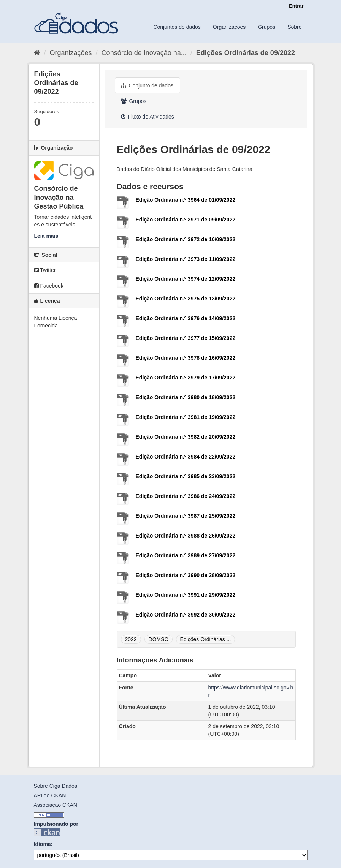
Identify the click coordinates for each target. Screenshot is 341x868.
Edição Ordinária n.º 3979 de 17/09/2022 (186, 378)
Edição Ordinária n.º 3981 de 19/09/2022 (186, 417)
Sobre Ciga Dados (56, 786)
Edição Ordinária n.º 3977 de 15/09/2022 (186, 338)
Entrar (296, 6)
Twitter (45, 270)
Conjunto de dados (147, 85)
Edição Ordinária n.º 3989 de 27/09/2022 (186, 555)
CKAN (47, 832)
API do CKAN (50, 795)
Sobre (294, 27)
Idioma (42, 844)
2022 (131, 639)
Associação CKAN (56, 805)
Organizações (229, 27)
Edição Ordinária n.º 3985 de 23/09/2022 (186, 476)
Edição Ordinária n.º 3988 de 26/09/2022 (186, 536)
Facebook (49, 286)
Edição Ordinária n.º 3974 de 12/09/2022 (186, 279)
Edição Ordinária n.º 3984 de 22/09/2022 (186, 457)
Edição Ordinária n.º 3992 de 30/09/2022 (186, 615)
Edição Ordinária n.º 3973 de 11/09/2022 (186, 259)
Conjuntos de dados (177, 27)
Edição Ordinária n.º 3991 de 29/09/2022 (186, 595)
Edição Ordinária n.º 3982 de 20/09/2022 (186, 437)
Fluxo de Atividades (148, 117)
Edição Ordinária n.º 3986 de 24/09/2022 (186, 496)
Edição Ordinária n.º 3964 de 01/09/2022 (186, 200)
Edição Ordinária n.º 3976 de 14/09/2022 (186, 318)
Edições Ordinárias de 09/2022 (246, 53)
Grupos (266, 27)
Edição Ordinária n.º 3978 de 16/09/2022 (186, 358)
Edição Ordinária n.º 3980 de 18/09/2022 (186, 397)
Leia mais (46, 236)
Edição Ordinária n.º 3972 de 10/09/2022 (186, 239)
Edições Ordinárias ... (206, 639)
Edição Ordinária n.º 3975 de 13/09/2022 (186, 299)
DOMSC (159, 639)
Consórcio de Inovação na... (144, 53)
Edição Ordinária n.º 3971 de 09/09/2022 (186, 220)
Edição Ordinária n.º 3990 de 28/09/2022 (186, 575)
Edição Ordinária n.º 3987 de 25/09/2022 (186, 516)
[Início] (37, 53)
